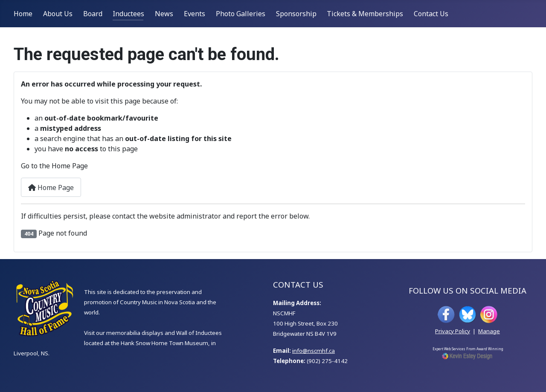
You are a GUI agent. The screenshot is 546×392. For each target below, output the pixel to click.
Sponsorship (296, 14)
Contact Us (431, 14)
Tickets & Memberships (365, 14)
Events (195, 14)
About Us (58, 14)
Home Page (51, 187)
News (164, 14)
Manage (489, 331)
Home (23, 14)
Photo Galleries (241, 14)
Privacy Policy (453, 331)
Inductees (128, 14)
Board (93, 14)
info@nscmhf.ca (314, 351)
